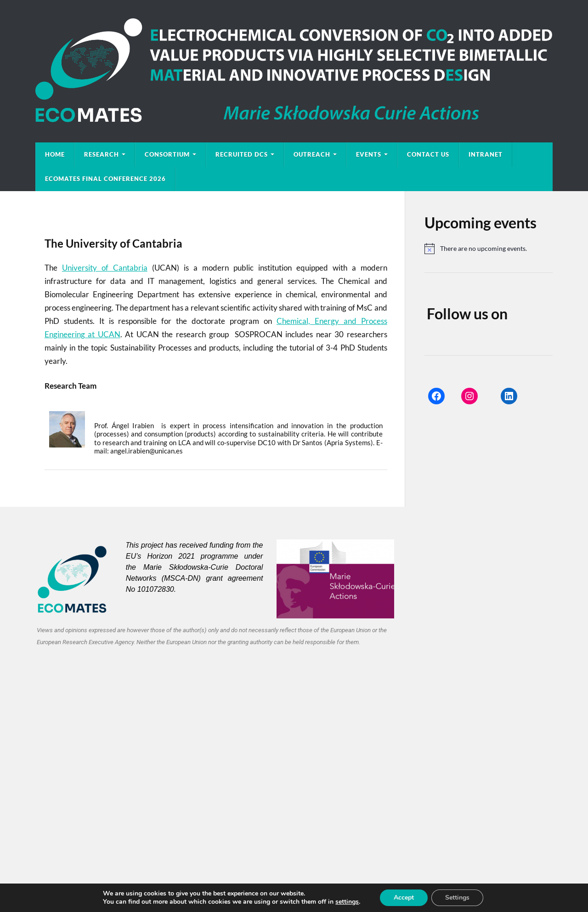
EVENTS (369, 154)
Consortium (167, 154)
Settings (462, 898)
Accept (408, 898)
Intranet (486, 154)
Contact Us (428, 154)
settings (350, 902)
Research (102, 154)
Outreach (312, 154)
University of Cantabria (105, 268)
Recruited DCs (242, 154)
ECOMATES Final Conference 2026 (105, 179)
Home (55, 154)
